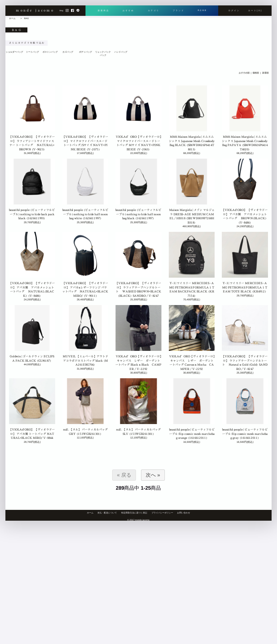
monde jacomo (35, 11)
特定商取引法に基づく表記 (134, 513)
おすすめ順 (244, 73)
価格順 (256, 73)
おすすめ (128, 11)
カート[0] (255, 11)
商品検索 (201, 11)
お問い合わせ (184, 513)
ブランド (177, 11)
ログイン (234, 11)
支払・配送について (107, 513)
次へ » (153, 475)
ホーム (12, 18)
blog (61, 11)
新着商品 (104, 11)
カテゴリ (152, 11)
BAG (27, 18)
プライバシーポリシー (162, 513)
